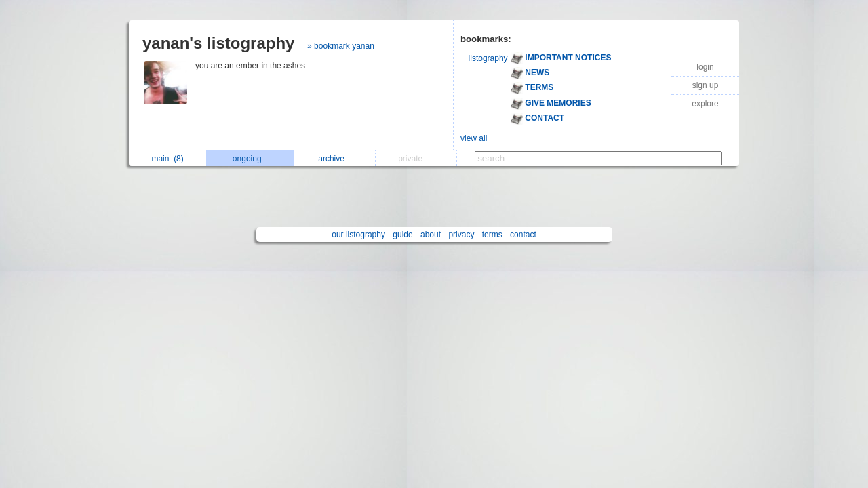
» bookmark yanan (341, 46)
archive (335, 159)
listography (488, 58)
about (431, 235)
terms (492, 235)
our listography (358, 235)
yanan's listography (218, 43)
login (705, 67)
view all (474, 138)
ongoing (251, 159)
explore (705, 104)
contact (523, 235)
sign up (706, 85)
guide (402, 235)
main (167, 159)
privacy (461, 235)
